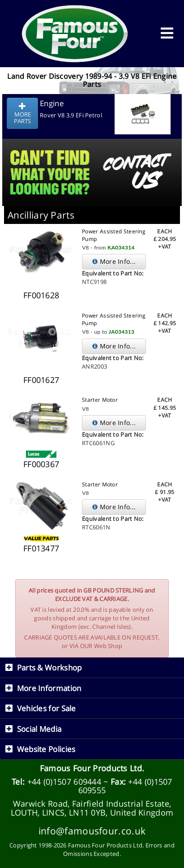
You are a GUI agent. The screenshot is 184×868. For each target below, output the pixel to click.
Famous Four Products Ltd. (92, 768)
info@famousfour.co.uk (92, 831)
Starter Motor (100, 400)
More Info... (114, 261)
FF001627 (41, 380)
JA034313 (122, 332)
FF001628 (41, 295)
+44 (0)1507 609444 (64, 782)
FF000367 (41, 464)
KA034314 (121, 247)
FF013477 (41, 548)
